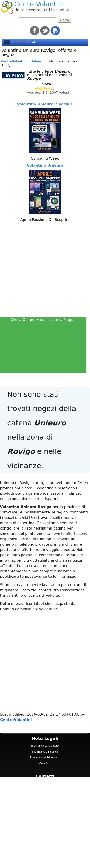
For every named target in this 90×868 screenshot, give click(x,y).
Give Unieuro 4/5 (49, 89)
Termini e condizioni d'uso (45, 758)
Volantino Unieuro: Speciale (45, 104)
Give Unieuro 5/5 (53, 89)
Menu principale (24, 42)
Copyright (45, 764)
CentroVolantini (39, 4)
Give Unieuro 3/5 (45, 89)
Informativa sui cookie (45, 752)
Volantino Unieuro (45, 165)
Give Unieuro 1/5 (37, 89)
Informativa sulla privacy (45, 746)
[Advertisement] (45, 270)
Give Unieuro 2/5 (41, 89)
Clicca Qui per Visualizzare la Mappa (43, 320)
